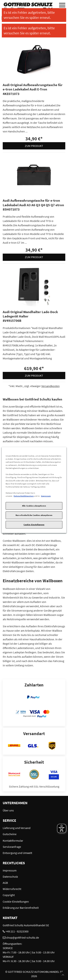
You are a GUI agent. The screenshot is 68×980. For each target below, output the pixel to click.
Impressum (46, 496)
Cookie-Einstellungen (34, 524)
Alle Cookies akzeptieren (34, 506)
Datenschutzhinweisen (24, 496)
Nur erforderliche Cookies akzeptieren (34, 515)
